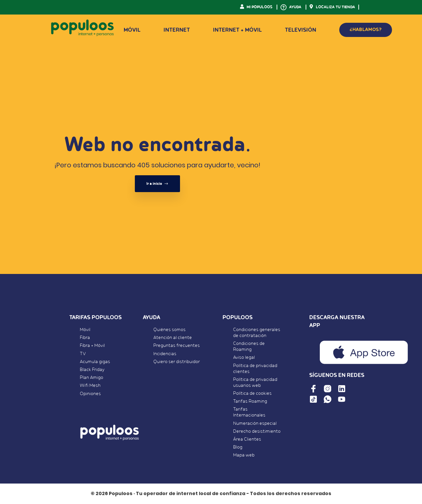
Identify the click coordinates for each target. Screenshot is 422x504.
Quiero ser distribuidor (177, 362)
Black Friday (92, 370)
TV (83, 354)
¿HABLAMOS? (366, 30)
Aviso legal (244, 357)
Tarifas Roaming (250, 401)
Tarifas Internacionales (249, 412)
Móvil (85, 330)
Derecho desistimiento (257, 431)
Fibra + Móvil (92, 346)
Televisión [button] (301, 30)
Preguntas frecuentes (177, 346)
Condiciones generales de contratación (257, 333)
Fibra (85, 338)
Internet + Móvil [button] (237, 30)
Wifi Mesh (90, 386)
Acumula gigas (95, 362)
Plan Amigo (91, 378)
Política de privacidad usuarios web (255, 383)
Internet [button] (177, 30)
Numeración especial (255, 423)
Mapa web (244, 455)
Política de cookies (252, 393)
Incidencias (165, 354)
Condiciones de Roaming (249, 347)
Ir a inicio (157, 184)
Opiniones (90, 394)
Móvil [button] (132, 30)
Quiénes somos (169, 330)
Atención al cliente (173, 338)
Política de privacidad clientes (255, 369)
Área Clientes (247, 439)
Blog (238, 447)
